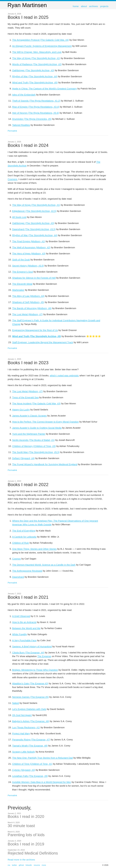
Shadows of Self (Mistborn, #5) (28, 302)
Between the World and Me (26, 628)
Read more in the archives (21, 860)
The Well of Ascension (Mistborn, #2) (31, 247)
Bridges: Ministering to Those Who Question (35, 670)
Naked (16, 703)
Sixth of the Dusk (21, 260)
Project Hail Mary (21, 733)
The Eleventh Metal (22, 284)
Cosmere (12, 179)
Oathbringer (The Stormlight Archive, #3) (33, 70)
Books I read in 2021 (28, 597)
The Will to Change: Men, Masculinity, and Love (37, 52)
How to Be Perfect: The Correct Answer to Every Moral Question (45, 422)
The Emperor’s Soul (23, 272)
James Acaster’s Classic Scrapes (29, 416)
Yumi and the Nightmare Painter (29, 434)
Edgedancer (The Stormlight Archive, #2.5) (34, 211)
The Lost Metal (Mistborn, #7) (27, 314)
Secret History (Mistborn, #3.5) (28, 266)
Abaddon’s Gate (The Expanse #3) (30, 683)
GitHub (21, 865)
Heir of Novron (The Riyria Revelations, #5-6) (36, 113)
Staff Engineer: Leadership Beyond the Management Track (43, 342)
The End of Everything (24, 531)
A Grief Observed (21, 616)
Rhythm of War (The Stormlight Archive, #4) (35, 76)
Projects (104, 6)
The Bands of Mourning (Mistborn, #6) (32, 308)
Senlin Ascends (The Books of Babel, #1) (33, 440)
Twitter (14, 865)
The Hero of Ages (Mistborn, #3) (29, 253)
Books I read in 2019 (26, 844)
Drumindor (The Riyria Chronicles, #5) (32, 119)
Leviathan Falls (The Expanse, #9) (30, 776)
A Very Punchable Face (24, 640)
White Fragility (20, 634)
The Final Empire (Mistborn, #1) (29, 241)
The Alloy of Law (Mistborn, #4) (28, 296)
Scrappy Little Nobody (24, 752)
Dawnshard (18, 577)
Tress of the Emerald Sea (25, 397)
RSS (9, 865)
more (44, 865)
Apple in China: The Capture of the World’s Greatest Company (44, 89)
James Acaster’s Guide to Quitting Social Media (37, 428)
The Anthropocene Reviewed (27, 571)
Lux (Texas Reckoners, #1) (26, 727)
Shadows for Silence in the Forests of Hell (34, 278)
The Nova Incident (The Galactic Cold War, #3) (36, 403)
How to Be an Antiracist (24, 622)
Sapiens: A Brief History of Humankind (32, 646)
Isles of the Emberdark (24, 95)
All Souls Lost (19, 217)
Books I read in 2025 (28, 17)
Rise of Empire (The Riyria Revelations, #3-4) (36, 107)
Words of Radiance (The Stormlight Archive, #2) (37, 64)
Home (76, 6)
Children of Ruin (21, 543)
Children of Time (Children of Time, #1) (32, 764)
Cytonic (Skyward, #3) (24, 770)
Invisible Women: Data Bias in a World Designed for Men (42, 782)
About (84, 6)
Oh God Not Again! (22, 715)
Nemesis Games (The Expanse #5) (30, 697)
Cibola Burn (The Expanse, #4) (28, 653)
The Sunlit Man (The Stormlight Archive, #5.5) (36, 452)
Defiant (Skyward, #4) (23, 458)
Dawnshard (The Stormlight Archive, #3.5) (34, 229)
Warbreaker (18, 290)
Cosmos (16, 559)
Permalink (12, 131)
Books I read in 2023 (28, 363)
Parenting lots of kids (26, 835)
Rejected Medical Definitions (33, 853)
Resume (37, 865)
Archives (93, 6)
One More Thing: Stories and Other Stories (34, 549)
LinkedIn (29, 865)
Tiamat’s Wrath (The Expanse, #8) (30, 746)
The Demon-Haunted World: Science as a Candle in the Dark (44, 565)
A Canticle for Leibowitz (24, 537)
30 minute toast (21, 826)
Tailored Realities (21, 125)
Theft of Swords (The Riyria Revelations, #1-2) (36, 101)
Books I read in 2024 (28, 145)
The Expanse (44, 656)
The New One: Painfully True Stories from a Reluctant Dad (42, 758)
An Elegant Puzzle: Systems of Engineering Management (42, 46)
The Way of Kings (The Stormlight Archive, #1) (36, 58)
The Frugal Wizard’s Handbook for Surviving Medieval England (45, 464)
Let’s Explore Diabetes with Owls (29, 709)
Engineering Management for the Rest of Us (35, 330)
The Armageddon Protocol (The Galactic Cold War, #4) (40, 40)
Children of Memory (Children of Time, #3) (34, 446)
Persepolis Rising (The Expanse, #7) (31, 740)
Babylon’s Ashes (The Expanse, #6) (31, 721)
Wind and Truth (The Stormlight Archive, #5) (35, 82)
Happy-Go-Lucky (21, 410)
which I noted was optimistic (64, 375)
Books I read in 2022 (28, 484)
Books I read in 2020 (26, 816)
